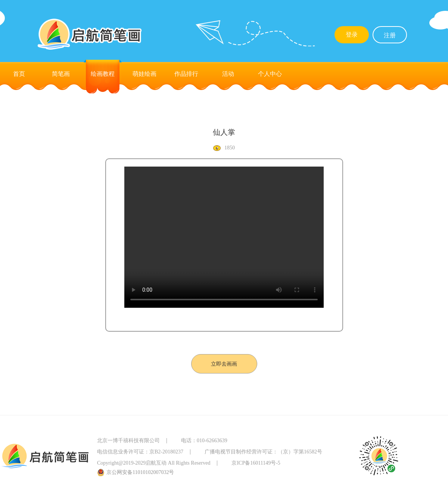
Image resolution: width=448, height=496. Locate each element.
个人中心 (270, 74)
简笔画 (61, 74)
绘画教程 (103, 74)
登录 (352, 35)
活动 (228, 74)
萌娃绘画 (144, 74)
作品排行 (186, 74)
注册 (390, 35)
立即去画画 (224, 364)
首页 (19, 74)
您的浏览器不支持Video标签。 (224, 237)
